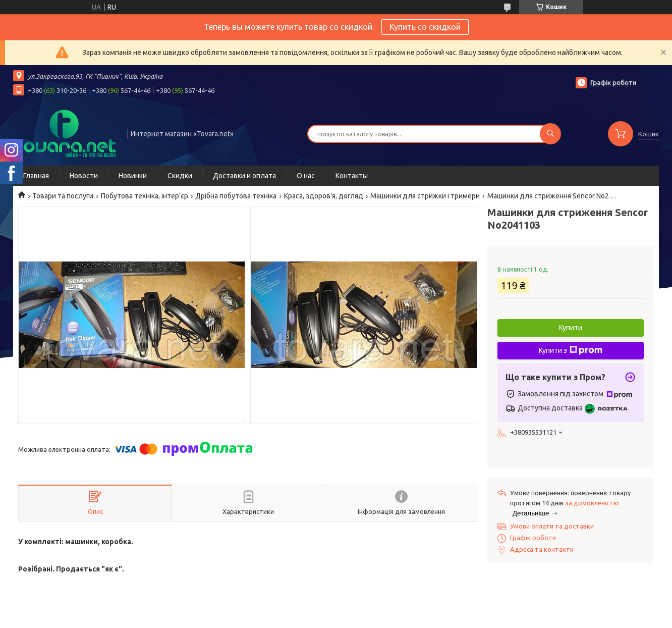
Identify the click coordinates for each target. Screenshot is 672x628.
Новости (84, 176)
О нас (306, 176)
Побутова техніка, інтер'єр (145, 196)
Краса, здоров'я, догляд (324, 196)
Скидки (180, 176)
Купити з (571, 350)
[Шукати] (550, 134)
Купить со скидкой (425, 27)
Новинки (133, 176)
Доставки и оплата (244, 176)
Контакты (352, 176)
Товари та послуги (63, 196)
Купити (571, 328)
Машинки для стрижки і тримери (425, 196)
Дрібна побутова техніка (236, 196)
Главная (36, 176)
